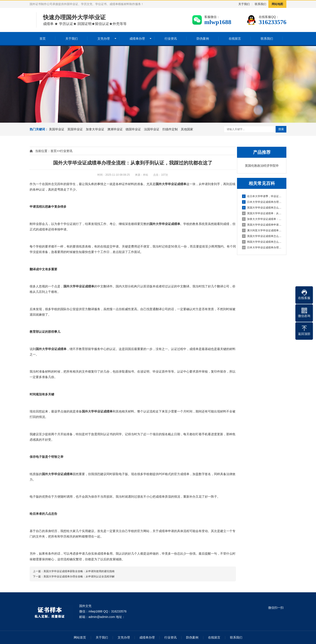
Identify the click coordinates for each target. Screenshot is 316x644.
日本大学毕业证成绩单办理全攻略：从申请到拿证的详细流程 (262, 248)
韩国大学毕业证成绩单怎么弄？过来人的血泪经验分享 (262, 242)
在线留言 (235, 39)
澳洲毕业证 (115, 129)
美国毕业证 (57, 129)
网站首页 (80, 637)
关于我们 (244, 4)
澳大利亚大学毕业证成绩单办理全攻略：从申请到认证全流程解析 (262, 230)
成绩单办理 (137, 39)
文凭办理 (104, 39)
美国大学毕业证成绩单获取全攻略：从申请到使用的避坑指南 (79, 571)
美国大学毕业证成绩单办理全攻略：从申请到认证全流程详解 (79, 577)
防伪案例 (203, 39)
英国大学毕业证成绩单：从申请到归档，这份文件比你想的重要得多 (262, 213)
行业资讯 (171, 39)
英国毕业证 (75, 129)
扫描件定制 (170, 129)
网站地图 (277, 4)
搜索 (281, 129)
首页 (43, 39)
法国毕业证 (152, 129)
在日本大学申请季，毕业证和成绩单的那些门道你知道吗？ (262, 196)
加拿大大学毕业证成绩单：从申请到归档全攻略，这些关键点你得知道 (262, 219)
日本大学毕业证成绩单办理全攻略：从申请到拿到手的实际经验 (262, 202)
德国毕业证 (133, 129)
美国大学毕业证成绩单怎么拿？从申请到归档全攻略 (262, 236)
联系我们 (260, 4)
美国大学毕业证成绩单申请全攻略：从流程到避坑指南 (262, 225)
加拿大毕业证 (95, 129)
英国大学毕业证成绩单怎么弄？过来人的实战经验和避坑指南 (262, 208)
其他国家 (187, 129)
